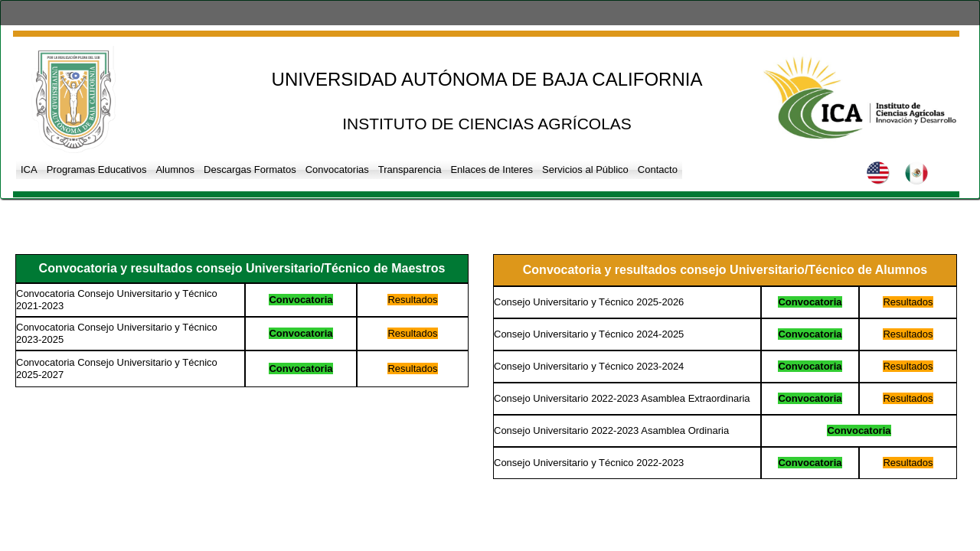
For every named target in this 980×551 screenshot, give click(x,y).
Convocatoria (301, 300)
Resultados (412, 300)
